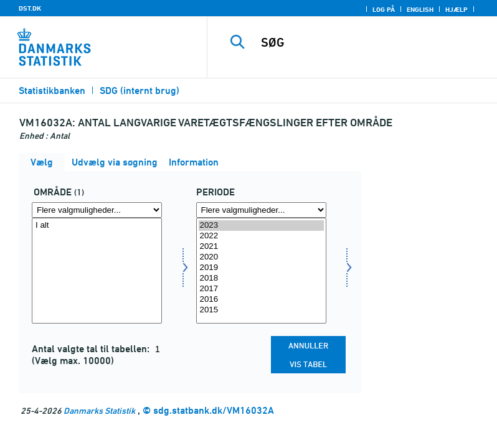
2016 (261, 300)
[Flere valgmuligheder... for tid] (261, 210)
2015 (261, 310)
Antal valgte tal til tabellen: (92, 349)
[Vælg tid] (261, 271)
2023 (261, 226)
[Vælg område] (97, 271)
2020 (261, 257)
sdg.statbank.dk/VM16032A (214, 410)
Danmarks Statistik (99, 410)
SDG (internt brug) (140, 91)
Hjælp (457, 9)
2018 (261, 278)
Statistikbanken (52, 91)
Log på (384, 9)
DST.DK (30, 8)
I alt (97, 226)
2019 (261, 268)
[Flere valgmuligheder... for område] (97, 210)
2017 (261, 289)
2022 (261, 236)
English (420, 9)
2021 (261, 247)
